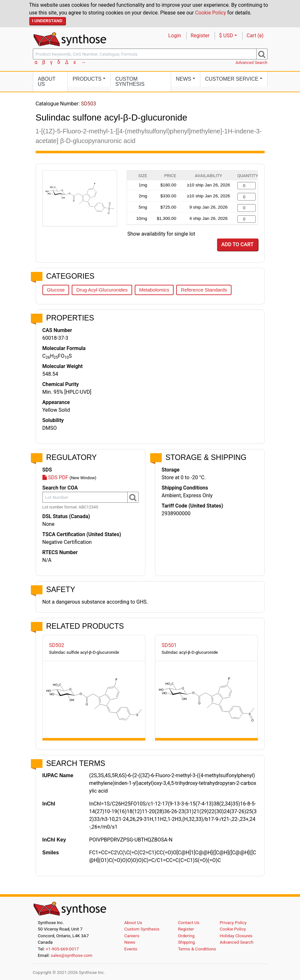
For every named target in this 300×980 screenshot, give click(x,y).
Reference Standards (204, 290)
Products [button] (87, 79)
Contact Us (189, 922)
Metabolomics (154, 290)
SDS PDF (55, 477)
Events (131, 949)
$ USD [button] (226, 36)
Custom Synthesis (130, 81)
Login (174, 36)
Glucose (56, 290)
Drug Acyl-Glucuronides (102, 290)
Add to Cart (237, 244)
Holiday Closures (236, 936)
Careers (132, 936)
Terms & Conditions (197, 949)
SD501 (169, 645)
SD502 (57, 645)
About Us (47, 81)
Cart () (255, 36)
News (130, 942)
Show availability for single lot (161, 234)
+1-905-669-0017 (62, 949)
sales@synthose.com (72, 955)
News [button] (184, 79)
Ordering (186, 936)
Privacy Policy (233, 922)
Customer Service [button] (232, 79)
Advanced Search (252, 63)
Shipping (186, 942)
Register (200, 36)
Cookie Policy (211, 13)
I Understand (47, 21)
